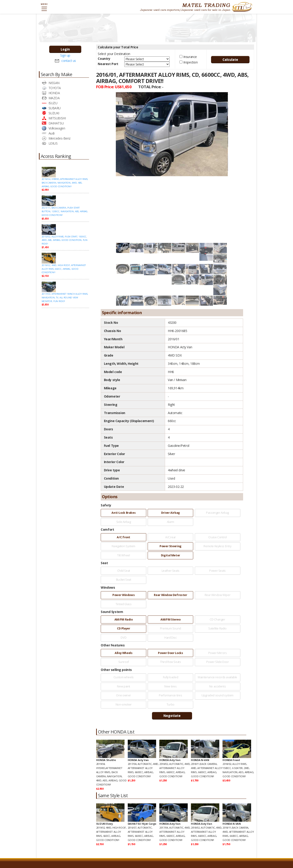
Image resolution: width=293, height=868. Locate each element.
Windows (108, 587)
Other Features (113, 645)
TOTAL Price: (151, 87)
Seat (104, 563)
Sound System (112, 612)
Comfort (107, 529)
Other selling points (116, 670)
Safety (106, 505)
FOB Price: (114, 87)
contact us (69, 61)
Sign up (65, 55)
